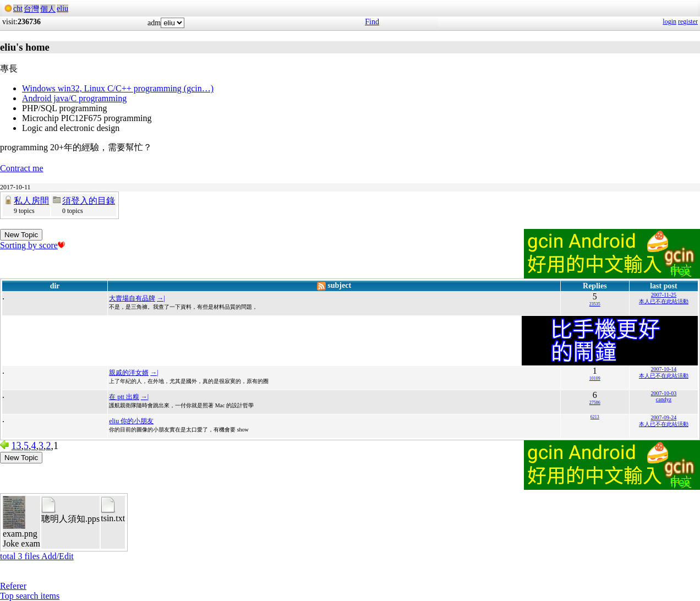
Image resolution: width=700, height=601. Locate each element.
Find (372, 22)
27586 (595, 403)
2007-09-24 (664, 417)
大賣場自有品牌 (132, 298)
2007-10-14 (664, 369)
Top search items (30, 596)
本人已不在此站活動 (664, 301)
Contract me (22, 168)
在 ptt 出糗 (124, 397)
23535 (595, 304)
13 (17, 446)
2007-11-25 (664, 295)
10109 (595, 378)
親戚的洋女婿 (129, 373)
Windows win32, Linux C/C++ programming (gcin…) (118, 88)
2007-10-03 (664, 393)
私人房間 (31, 201)
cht (18, 9)
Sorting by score (32, 245)
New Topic (21, 235)
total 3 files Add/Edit (37, 556)
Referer (13, 586)
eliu (62, 9)
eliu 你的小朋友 (131, 421)
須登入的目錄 (89, 201)
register (688, 21)
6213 (595, 417)
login (669, 21)
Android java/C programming (74, 98)
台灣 (31, 9)
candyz (664, 399)
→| (161, 298)
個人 (48, 9)
